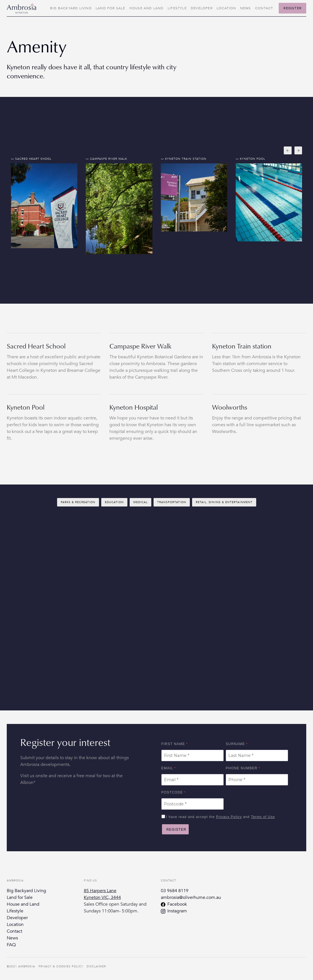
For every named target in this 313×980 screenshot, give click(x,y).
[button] (288, 150)
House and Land (147, 8)
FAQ (11, 945)
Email (167, 768)
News (246, 8)
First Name (173, 744)
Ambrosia (27, 966)
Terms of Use (263, 817)
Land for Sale (111, 8)
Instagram (177, 911)
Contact (264, 8)
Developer (202, 8)
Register (292, 8)
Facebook (177, 904)
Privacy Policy (229, 817)
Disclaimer (96, 966)
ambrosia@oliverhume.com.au (191, 897)
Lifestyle (177, 8)
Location (226, 8)
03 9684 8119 (175, 891)
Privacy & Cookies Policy (61, 966)
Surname (235, 744)
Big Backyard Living (71, 8)
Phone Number (242, 768)
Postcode (172, 792)
